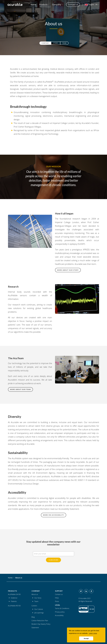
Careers (34, 606)
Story (56, 43)
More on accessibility (54, 515)
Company (45, 43)
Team (64, 43)
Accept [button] (86, 638)
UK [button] (91, 5)
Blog (33, 617)
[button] (44, 5)
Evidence (14, 598)
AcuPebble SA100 (14, 594)
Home (10, 578)
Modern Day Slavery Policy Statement (41, 626)
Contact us (59, 594)
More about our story (68, 270)
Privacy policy (60, 612)
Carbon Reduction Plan (40, 621)
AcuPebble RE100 (14, 606)
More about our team (21, 389)
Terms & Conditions (62, 608)
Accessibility (59, 615)
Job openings (39, 613)
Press (57, 601)
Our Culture (39, 609)
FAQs (57, 598)
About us (35, 594)
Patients (14, 601)
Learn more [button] (93, 633)
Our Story (38, 598)
